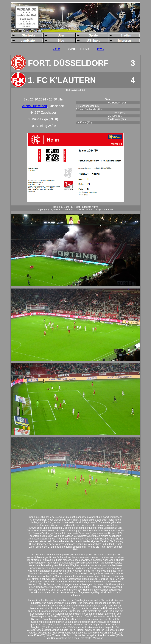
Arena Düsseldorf (35, 106)
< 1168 (57, 49)
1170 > (100, 49)
